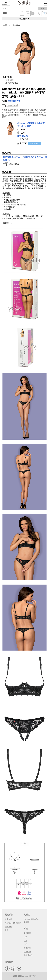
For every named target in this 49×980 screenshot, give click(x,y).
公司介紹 (8, 919)
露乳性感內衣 (12, 83)
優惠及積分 (28, 955)
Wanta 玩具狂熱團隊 (13, 923)
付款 (25, 944)
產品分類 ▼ (24, 19)
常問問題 (27, 933)
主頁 (5, 25)
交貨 (25, 941)
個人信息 (27, 952)
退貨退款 (27, 948)
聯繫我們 (8, 927)
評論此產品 (10, 105)
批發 (7, 930)
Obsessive (14, 101)
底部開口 (10, 80)
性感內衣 (17, 25)
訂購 (25, 937)
